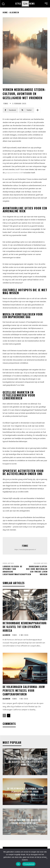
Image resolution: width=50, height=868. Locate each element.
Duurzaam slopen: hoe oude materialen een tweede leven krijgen (37, 570)
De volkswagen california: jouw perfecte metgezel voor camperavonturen (24, 690)
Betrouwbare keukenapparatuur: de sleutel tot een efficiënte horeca (25, 627)
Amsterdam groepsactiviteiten (34, 429)
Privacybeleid (29, 864)
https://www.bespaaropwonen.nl (25, 550)
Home (5, 12)
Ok (18, 864)
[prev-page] (4, 716)
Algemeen (14, 12)
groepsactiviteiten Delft (14, 173)
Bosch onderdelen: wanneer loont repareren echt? (25, 821)
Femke (6, 104)
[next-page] (9, 716)
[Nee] (47, 858)
